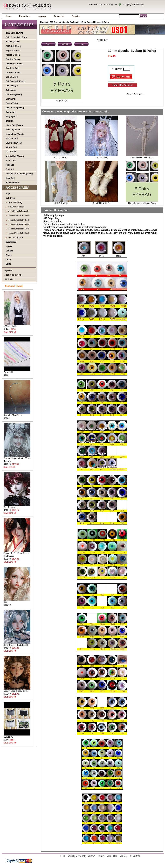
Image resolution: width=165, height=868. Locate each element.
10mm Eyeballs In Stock (18, 216)
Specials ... (10, 271)
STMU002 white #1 (101, 203)
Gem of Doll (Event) (15, 108)
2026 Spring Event (14, 33)
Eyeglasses (11, 242)
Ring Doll (10, 165)
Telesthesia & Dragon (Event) (19, 174)
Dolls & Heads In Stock (16, 37)
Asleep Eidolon (13, 55)
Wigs (8, 194)
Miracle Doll (11, 147)
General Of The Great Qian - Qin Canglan (17, 554)
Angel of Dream (13, 51)
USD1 (8, 264)
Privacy (101, 856)
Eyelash (9, 246)
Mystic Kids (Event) (15, 156)
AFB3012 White (17, 325)
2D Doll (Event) (13, 42)
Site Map (124, 856)
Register (113, 4)
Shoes (9, 255)
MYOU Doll (11, 152)
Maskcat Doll (12, 139)
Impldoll (9, 121)
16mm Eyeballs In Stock (18, 229)
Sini (17, 601)
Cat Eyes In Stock (16, 207)
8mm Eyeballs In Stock (18, 211)
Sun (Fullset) (17, 506)
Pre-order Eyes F (15, 238)
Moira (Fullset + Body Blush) (17, 690)
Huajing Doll (11, 117)
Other (8, 260)
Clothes (9, 251)
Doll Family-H (12, 86)
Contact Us (59, 16)
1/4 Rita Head (101, 158)
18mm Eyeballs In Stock (18, 233)
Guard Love (11, 112)
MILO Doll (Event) (14, 143)
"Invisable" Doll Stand (17, 414)
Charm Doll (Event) (14, 64)
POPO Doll (11, 161)
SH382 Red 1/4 (61, 158)
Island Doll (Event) (14, 125)
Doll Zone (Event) (14, 95)
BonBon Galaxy (13, 59)
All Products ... (11, 279)
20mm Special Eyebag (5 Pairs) (142, 203)
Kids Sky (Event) (13, 130)
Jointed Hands (12, 183)
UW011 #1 (17, 736)
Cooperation (112, 856)
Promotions (25, 16)
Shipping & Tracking (77, 856)
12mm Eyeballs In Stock (18, 220)
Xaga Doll (10, 178)
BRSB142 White (61, 203)
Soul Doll (10, 169)
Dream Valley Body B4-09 (142, 158)
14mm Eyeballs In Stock (18, 224)
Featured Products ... (14, 275)
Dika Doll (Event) (13, 73)
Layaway (42, 16)
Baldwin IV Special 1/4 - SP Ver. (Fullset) (17, 459)
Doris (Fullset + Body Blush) (17, 644)
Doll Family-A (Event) (15, 81)
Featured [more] (14, 286)
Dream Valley (12, 103)
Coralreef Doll (12, 68)
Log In (102, 4)
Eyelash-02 (17, 371)
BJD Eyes (54, 22)
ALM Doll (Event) (14, 46)
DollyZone (10, 99)
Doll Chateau (12, 77)
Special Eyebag (70, 22)
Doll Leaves (11, 90)
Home (9, 16)
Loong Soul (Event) (15, 134)
